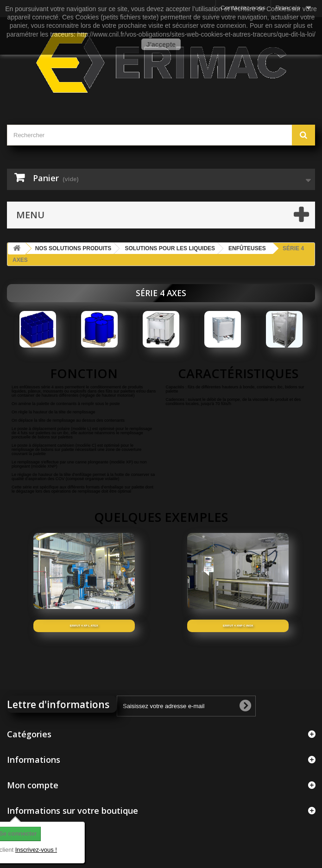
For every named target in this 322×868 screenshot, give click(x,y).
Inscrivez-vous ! (36, 850)
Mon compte (33, 785)
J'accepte (161, 44)
